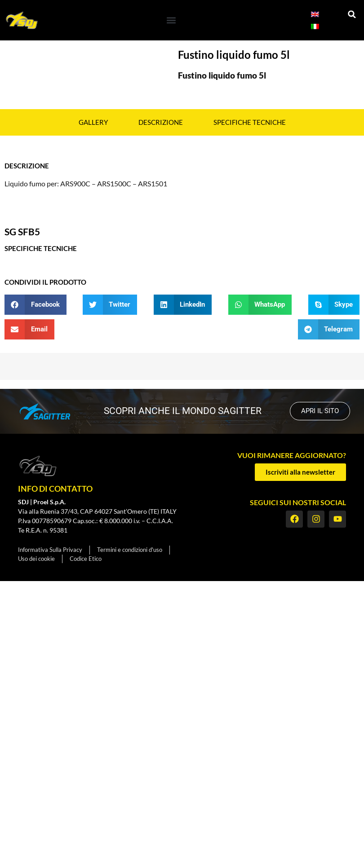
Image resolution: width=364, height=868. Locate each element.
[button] (171, 20)
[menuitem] (315, 14)
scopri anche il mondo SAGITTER (183, 411)
